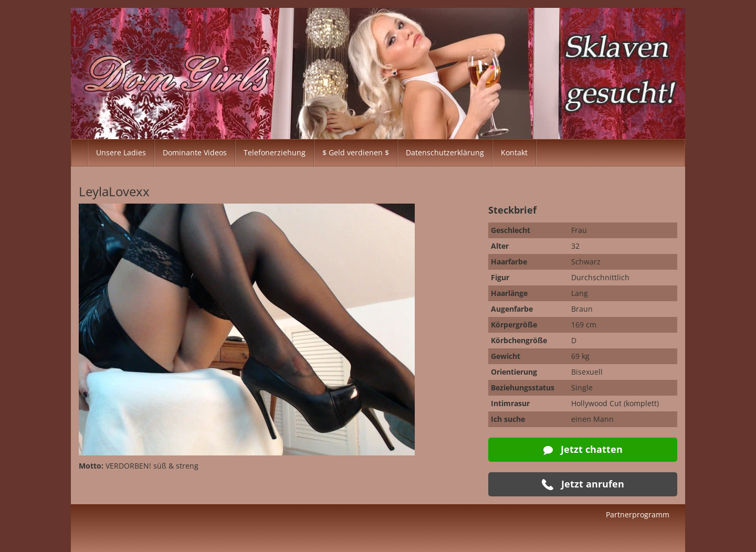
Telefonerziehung (275, 152)
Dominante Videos (195, 152)
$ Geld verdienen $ (356, 152)
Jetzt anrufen (583, 484)
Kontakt (514, 152)
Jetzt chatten (583, 449)
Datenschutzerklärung (445, 152)
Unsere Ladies (121, 152)
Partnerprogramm (638, 514)
